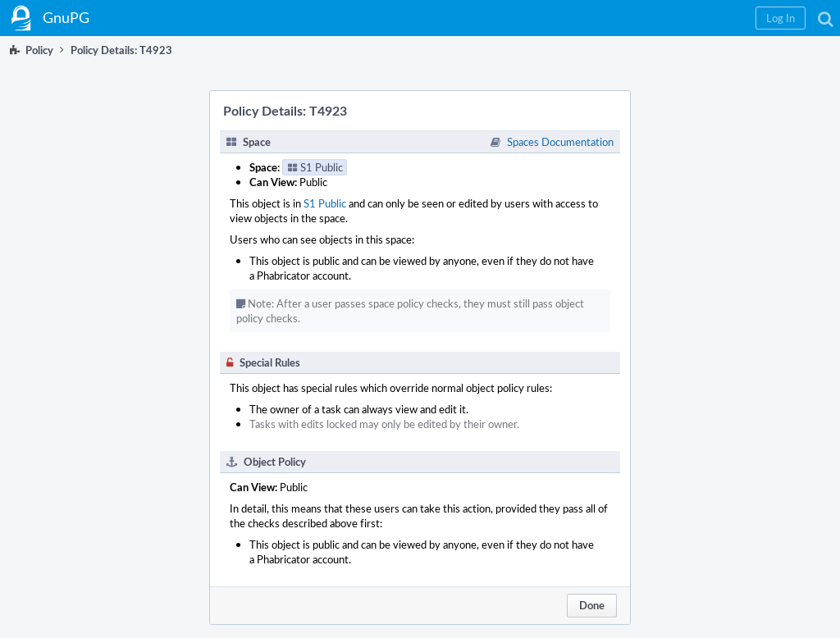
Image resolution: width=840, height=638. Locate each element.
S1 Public (325, 203)
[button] (781, 18)
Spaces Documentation (560, 142)
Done (592, 605)
